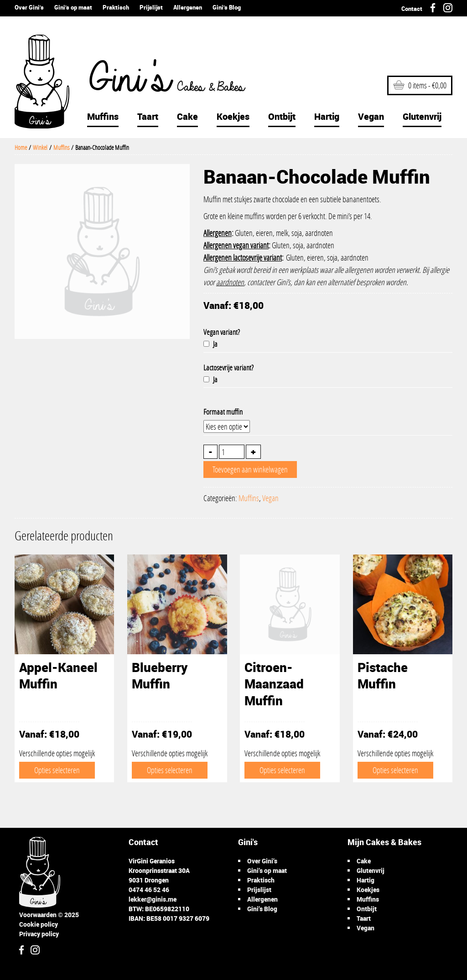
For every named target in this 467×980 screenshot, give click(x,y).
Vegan (371, 116)
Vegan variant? (222, 332)
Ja (210, 344)
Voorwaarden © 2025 (49, 915)
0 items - (420, 85)
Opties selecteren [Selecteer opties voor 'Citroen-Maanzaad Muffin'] (282, 770)
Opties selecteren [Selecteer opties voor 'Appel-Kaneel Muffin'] (57, 770)
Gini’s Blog (227, 7)
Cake (187, 116)
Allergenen (188, 7)
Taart (148, 116)
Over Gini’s (29, 7)
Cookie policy (39, 924)
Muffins (103, 116)
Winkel (40, 147)
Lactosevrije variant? (228, 367)
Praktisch (116, 7)
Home (21, 147)
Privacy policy (39, 934)
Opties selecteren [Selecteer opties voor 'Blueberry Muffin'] (170, 770)
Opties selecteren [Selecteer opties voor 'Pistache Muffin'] (395, 770)
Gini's (160, 80)
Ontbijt (282, 116)
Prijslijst (151, 7)
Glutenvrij (422, 116)
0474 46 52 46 (149, 890)
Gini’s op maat (73, 7)
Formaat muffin (223, 412)
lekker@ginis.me (153, 899)
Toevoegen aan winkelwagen (250, 469)
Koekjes (233, 116)
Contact (412, 9)
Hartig (327, 116)
